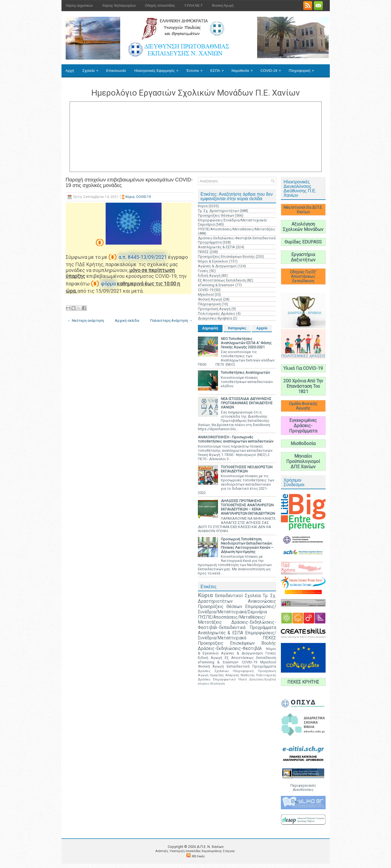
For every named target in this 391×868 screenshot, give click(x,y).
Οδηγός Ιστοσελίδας (160, 6)
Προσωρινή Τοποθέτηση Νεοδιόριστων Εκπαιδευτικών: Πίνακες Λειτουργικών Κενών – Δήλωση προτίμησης (247, 545)
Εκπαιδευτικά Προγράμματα (251, 666)
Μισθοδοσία (303, 444)
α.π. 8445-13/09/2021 (143, 257)
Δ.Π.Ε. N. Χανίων (210, 847)
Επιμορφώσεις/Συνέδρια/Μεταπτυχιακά (237, 636)
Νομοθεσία (244, 68)
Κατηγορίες (237, 328)
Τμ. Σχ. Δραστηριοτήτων (218, 211)
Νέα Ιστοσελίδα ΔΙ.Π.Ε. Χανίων (303, 210)
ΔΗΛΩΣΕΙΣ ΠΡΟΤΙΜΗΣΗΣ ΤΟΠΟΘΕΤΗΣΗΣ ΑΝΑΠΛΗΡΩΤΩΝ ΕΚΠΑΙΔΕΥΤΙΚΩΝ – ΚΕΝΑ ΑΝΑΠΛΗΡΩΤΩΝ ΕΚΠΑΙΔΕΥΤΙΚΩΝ (248, 507)
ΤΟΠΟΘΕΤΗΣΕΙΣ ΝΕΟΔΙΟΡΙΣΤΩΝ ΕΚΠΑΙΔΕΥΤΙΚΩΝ (247, 469)
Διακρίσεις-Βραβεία (215, 318)
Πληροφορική (303, 68)
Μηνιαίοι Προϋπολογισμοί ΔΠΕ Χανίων (303, 461)
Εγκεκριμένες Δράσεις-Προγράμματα (303, 426)
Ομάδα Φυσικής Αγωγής (303, 406)
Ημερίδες (217, 675)
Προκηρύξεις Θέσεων (216, 215)
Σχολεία (92, 68)
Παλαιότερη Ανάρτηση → (171, 321)
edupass (204, 684)
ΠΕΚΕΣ (203, 252)
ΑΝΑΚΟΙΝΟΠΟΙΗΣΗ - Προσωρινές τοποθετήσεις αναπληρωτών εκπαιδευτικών (236, 439)
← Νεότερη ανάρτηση (86, 321)
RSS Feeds (198, 856)
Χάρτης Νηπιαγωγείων (119, 6)
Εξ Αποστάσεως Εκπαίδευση (222, 280)
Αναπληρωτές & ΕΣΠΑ (216, 247)
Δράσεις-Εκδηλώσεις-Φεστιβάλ (230, 649)
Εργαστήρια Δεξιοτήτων (303, 257)
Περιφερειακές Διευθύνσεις (303, 787)
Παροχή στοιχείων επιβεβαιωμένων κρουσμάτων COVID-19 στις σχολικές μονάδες (129, 183)
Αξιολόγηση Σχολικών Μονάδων (303, 227)
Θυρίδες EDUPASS (303, 242)
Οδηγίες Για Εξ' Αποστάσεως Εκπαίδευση (303, 276)
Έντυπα (196, 68)
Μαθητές (248, 675)
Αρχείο (262, 328)
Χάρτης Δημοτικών (79, 6)
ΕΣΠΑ (219, 68)
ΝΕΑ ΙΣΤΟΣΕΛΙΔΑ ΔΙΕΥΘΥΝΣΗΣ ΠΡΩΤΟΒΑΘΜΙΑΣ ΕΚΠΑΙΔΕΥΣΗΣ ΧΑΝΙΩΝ (247, 403)
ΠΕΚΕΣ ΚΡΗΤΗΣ (303, 682)
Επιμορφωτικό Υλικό (230, 679)
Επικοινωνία (116, 71)
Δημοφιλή (210, 328)
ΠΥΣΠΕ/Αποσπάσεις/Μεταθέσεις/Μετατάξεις (237, 229)
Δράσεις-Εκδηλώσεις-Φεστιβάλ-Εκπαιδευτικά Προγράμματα (237, 625)
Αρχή (70, 71)
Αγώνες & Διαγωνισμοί (217, 266)
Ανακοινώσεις (262, 601)
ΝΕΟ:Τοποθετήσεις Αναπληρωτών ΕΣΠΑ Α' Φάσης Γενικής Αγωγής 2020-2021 (246, 343)
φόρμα (108, 284)
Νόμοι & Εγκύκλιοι (213, 261)
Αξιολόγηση (218, 684)
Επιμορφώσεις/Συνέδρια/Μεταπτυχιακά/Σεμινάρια (237, 609)
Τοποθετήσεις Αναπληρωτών (245, 372)
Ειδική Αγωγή (209, 275)
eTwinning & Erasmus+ (216, 285)
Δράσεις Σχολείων (213, 671)
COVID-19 (272, 68)
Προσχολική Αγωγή (214, 309)
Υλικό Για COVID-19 (303, 368)
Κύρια (130, 197)
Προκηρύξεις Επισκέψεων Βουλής (226, 256)
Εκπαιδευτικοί (229, 596)
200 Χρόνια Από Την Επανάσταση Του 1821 (303, 386)
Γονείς (203, 271)
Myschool (206, 295)
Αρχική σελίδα (127, 321)
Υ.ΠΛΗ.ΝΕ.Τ (193, 6)
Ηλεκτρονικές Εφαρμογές (158, 68)
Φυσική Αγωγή (223, 6)
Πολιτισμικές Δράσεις (217, 314)
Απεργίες (232, 675)
